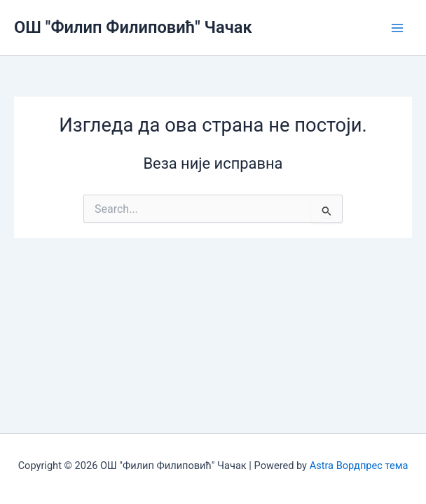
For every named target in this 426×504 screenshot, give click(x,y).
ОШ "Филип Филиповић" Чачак (133, 27)
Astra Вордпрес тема (359, 465)
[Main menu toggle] (397, 28)
